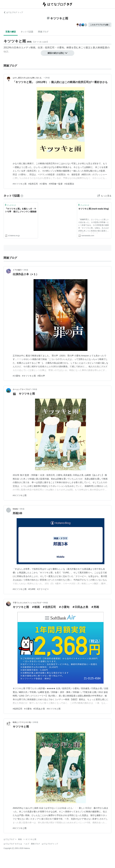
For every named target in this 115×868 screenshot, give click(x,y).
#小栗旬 (43, 184)
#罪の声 (41, 376)
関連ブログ (43, 32)
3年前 (26, 270)
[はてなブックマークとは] (22, 196)
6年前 (46, 603)
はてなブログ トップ (13, 12)
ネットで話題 (27, 32)
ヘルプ (27, 844)
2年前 (47, 78)
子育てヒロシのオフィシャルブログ (27, 603)
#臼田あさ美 (39, 709)
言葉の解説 (11, 32)
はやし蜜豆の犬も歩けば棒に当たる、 (28, 78)
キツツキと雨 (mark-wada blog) (94, 209)
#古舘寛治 (69, 184)
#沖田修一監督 (56, 184)
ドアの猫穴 (17, 270)
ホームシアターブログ (22, 389)
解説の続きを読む (57, 53)
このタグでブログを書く (100, 25)
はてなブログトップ (50, 844)
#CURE (32, 589)
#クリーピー (43, 589)
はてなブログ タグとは (13, 844)
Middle (15, 509)
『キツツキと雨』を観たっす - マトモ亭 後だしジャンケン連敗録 (21, 210)
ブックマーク (10, 205)
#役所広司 (33, 184)
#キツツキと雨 (20, 184)
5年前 (35, 389)
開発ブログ (35, 844)
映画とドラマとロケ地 (22, 722)
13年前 (35, 722)
